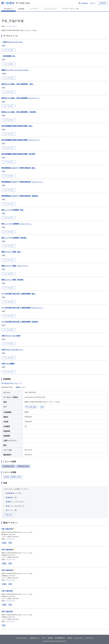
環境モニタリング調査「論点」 (12, 252)
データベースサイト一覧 (70, 9)
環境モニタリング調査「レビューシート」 (15, 266)
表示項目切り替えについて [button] (12, 383)
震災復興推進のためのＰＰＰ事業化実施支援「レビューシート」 (23, 182)
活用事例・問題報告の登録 (12, 477)
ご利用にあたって (34, 638)
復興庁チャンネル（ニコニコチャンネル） (15, 70)
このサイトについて (21, 638)
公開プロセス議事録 (8, 364)
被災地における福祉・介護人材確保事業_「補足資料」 (19, 112)
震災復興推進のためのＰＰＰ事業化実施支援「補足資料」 (20, 196)
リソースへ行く (8, 50)
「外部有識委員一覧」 (9, 56)
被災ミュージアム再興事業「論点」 (13, 210)
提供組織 (21, 9)
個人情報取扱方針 (60, 638)
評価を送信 (9, 515)
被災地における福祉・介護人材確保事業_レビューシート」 (21, 98)
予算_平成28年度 (7, 570)
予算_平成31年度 (7, 611)
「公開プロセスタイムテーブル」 (12, 42)
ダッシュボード (79, 638)
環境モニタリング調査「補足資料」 (13, 280)
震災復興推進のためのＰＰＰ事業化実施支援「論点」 (19, 168)
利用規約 (50, 638)
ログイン (93, 3)
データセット (9, 9)
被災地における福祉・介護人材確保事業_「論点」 (18, 84)
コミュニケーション (50, 9)
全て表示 (23, 387)
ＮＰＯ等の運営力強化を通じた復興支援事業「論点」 (19, 294)
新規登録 (103, 3)
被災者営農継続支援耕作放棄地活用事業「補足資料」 (19, 154)
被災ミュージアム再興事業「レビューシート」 (17, 224)
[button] (83, 3)
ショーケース (34, 9)
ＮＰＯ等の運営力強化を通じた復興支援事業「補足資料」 (20, 322)
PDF (10, 543)
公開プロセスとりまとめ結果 (11, 336)
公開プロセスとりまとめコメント (12, 350)
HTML (4, 543)
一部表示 (17, 387)
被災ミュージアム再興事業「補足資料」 (15, 238)
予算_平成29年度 (7, 550)
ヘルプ (44, 638)
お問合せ (70, 638)
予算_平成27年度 (7, 529)
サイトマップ (89, 638)
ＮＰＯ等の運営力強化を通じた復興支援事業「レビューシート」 (23, 308)
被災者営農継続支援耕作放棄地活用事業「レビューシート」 (21, 140)
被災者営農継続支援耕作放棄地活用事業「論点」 (17, 126)
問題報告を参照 (23, 466)
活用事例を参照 (8, 466)
